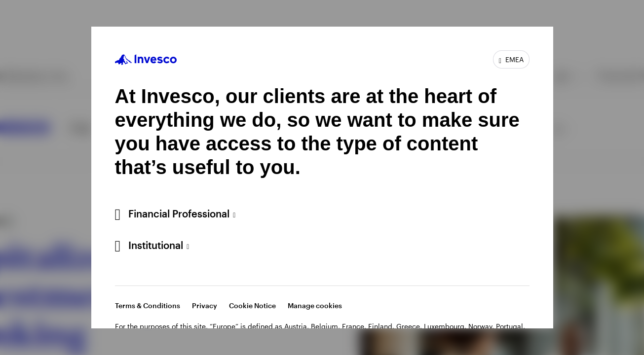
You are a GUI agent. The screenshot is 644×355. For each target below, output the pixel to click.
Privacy (205, 305)
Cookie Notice (252, 305)
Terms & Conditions (148, 305)
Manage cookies (315, 305)
